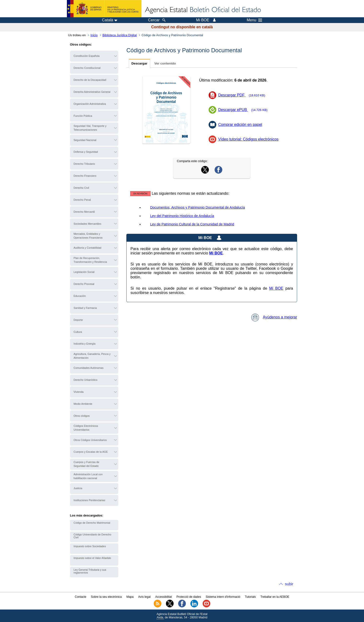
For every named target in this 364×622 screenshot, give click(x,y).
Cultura (78, 332)
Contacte (81, 597)
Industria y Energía (85, 344)
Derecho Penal (82, 200)
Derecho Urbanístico (85, 380)
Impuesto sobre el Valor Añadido (92, 558)
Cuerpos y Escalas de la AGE (91, 452)
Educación (80, 296)
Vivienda (79, 392)
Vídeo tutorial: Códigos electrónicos (248, 139)
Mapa (130, 597)
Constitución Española (87, 56)
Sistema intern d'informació (223, 597)
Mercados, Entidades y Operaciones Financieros (88, 236)
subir (289, 584)
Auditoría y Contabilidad (87, 248)
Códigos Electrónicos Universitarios (86, 428)
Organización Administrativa (90, 104)
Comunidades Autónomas (89, 368)
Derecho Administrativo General (92, 92)
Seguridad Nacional (85, 140)
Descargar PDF (243, 95)
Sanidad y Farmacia (85, 308)
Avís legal (144, 597)
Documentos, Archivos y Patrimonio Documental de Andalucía (197, 207)
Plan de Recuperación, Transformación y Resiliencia (90, 260)
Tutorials (250, 597)
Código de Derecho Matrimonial (92, 523)
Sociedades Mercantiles (87, 224)
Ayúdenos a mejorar (274, 317)
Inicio (94, 35)
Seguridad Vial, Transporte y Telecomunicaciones (90, 128)
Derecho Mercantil (84, 212)
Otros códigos (82, 416)
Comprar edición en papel (240, 125)
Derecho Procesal (84, 284)
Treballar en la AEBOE (275, 597)
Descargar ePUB (244, 110)
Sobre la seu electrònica (106, 597)
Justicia (78, 488)
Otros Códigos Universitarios (90, 440)
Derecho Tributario (84, 164)
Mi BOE (276, 288)
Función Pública (83, 116)
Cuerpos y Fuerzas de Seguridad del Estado (86, 464)
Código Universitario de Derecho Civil (92, 536)
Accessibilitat (163, 597)
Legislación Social (84, 272)
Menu (254, 20)
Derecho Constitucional (87, 68)
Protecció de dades (189, 597)
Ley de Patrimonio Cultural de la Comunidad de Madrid (192, 224)
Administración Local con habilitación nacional (88, 476)
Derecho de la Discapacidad (90, 80)
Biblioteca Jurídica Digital (120, 35)
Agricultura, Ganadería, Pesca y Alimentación (92, 356)
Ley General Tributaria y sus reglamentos (90, 571)
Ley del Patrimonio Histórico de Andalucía (182, 216)
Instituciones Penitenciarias (89, 500)
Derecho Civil (81, 188)
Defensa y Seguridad (86, 152)
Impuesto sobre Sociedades (90, 546)
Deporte (78, 320)
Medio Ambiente (83, 404)
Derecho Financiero (85, 176)
